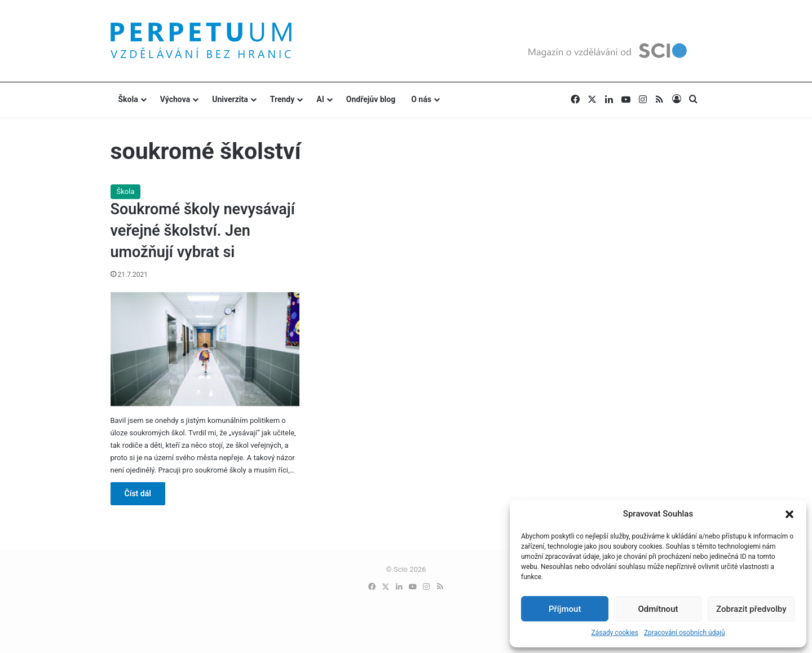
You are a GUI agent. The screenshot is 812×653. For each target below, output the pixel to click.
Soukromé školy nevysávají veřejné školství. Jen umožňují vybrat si (203, 231)
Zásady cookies (614, 633)
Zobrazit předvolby (751, 609)
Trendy (283, 99)
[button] (789, 514)
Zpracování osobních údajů (685, 633)
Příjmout (565, 609)
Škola (128, 99)
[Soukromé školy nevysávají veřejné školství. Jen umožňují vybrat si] (205, 349)
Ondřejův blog (371, 99)
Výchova (175, 99)
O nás (421, 99)
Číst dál (138, 493)
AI (320, 99)
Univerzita (230, 99)
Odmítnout (658, 609)
